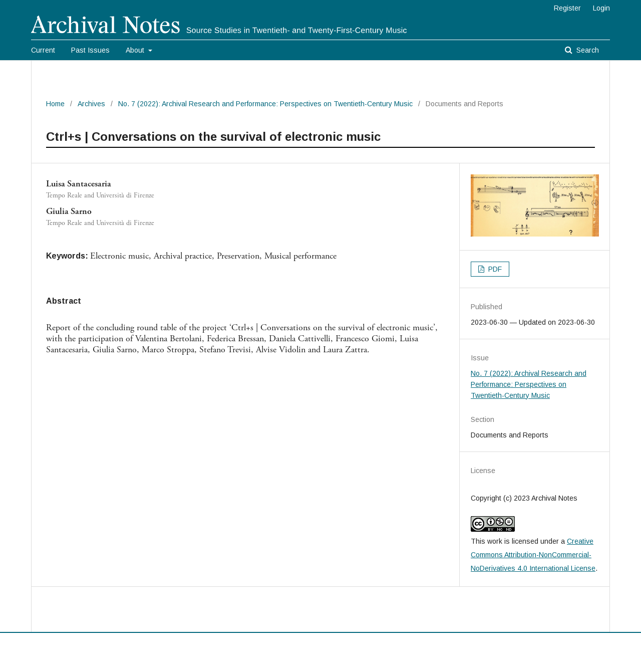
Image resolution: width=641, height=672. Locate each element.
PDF (494, 269)
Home (55, 104)
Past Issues (90, 50)
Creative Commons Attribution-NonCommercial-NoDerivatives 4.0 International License (533, 555)
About (136, 50)
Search (587, 50)
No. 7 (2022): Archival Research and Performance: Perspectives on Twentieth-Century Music (265, 104)
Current (43, 50)
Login (601, 8)
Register (567, 8)
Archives (91, 104)
